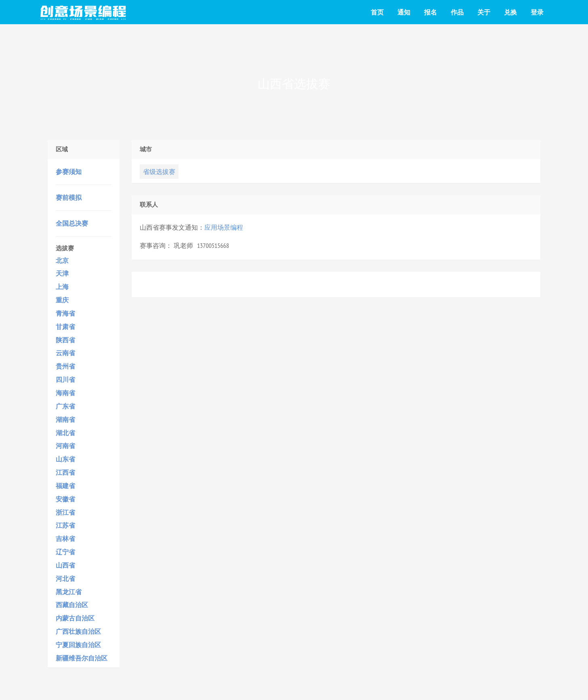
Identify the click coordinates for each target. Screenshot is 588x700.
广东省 (65, 406)
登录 (537, 12)
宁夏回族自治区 (78, 645)
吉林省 (65, 539)
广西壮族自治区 (78, 631)
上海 (62, 287)
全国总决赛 (72, 223)
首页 (377, 12)
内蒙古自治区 (75, 618)
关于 (484, 12)
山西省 (65, 565)
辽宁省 (65, 552)
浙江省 (65, 512)
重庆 (62, 300)
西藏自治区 (72, 605)
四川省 (65, 379)
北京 (62, 260)
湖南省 (65, 419)
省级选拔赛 (159, 172)
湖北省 (65, 433)
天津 (62, 273)
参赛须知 (69, 172)
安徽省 (65, 499)
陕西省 (65, 340)
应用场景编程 (224, 227)
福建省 (65, 486)
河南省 (65, 446)
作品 (457, 12)
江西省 (65, 472)
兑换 (510, 12)
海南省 (65, 393)
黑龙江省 (69, 592)
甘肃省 (65, 327)
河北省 (65, 578)
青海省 (65, 313)
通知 (404, 12)
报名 (430, 12)
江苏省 (65, 525)
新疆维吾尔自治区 (82, 658)
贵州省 (65, 366)
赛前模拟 (69, 197)
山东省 (65, 459)
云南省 (65, 353)
